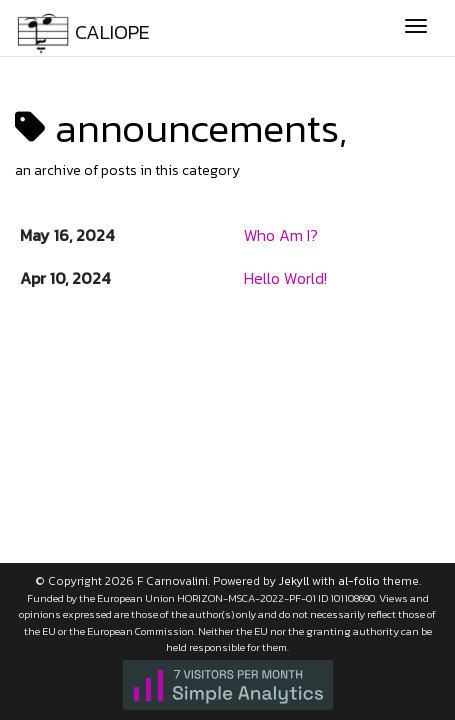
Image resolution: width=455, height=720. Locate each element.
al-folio (359, 581)
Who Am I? (281, 235)
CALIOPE (83, 30)
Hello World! (285, 278)
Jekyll (294, 581)
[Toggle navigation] (416, 28)
